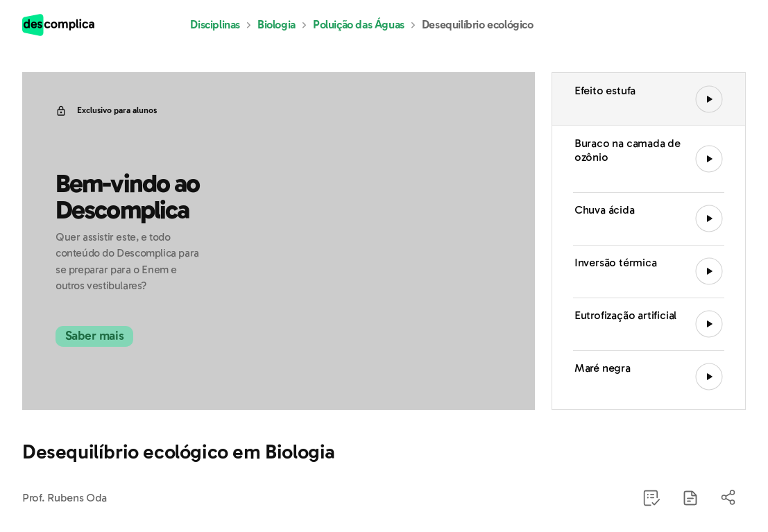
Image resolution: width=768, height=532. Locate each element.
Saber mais (111, 336)
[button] (690, 498)
